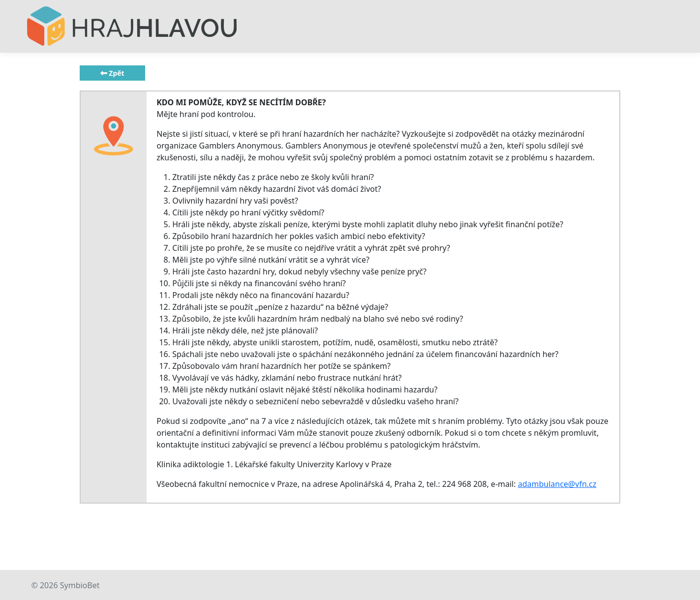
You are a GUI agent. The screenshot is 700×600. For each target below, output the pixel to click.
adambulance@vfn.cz (557, 484)
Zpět (112, 73)
